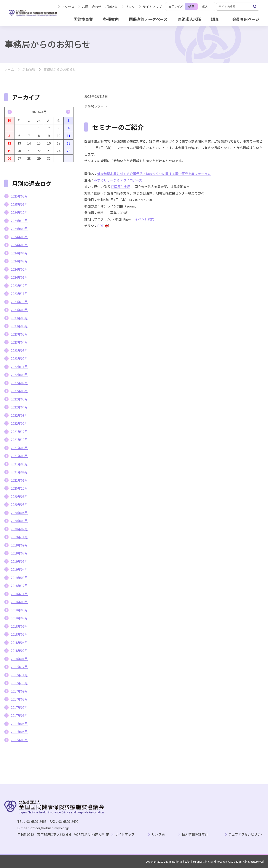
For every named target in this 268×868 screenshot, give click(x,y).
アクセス (68, 7)
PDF (103, 226)
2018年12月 (19, 586)
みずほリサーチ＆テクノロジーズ (118, 180)
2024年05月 (19, 245)
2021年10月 (19, 440)
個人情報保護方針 (195, 834)
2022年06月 (19, 391)
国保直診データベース (148, 19)
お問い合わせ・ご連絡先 (100, 7)
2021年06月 (19, 456)
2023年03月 (19, 350)
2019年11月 (19, 537)
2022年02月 (19, 423)
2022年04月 (19, 407)
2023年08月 (19, 318)
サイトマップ (152, 7)
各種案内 (111, 19)
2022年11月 (19, 367)
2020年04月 (19, 513)
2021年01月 (19, 480)
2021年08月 (19, 448)
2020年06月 (19, 496)
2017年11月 (19, 675)
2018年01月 (19, 659)
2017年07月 (19, 707)
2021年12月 (19, 432)
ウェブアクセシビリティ (246, 834)
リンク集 (158, 834)
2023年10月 (19, 302)
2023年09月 (19, 310)
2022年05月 (19, 399)
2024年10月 (19, 221)
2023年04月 (19, 342)
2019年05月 (19, 561)
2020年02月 (19, 529)
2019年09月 (19, 545)
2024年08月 (19, 237)
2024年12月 (19, 212)
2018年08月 (19, 610)
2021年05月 (19, 464)
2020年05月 (19, 504)
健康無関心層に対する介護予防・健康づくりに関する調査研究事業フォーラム (154, 174)
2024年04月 (19, 253)
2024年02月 (19, 269)
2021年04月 (19, 472)
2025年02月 (19, 196)
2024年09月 (19, 229)
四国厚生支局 (121, 187)
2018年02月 (19, 650)
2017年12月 (19, 667)
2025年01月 (19, 204)
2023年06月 (19, 326)
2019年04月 (19, 569)
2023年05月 (19, 334)
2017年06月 (19, 715)
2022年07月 (19, 383)
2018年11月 (19, 594)
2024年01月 (19, 277)
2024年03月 (19, 261)
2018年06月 (19, 626)
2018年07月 (19, 618)
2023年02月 (19, 358)
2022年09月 (19, 375)
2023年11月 (19, 293)
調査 (215, 19)
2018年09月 (19, 602)
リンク (130, 7)
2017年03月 (19, 740)
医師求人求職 (189, 19)
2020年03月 (19, 521)
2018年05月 (19, 634)
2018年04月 (19, 642)
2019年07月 (19, 553)
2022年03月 (19, 415)
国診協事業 (83, 19)
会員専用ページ (246, 19)
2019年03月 (19, 578)
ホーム (9, 70)
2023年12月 (19, 285)
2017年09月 (19, 691)
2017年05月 (19, 724)
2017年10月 (19, 683)
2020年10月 (19, 488)
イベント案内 (144, 219)
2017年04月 (19, 732)
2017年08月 (19, 699)
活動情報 (29, 70)
